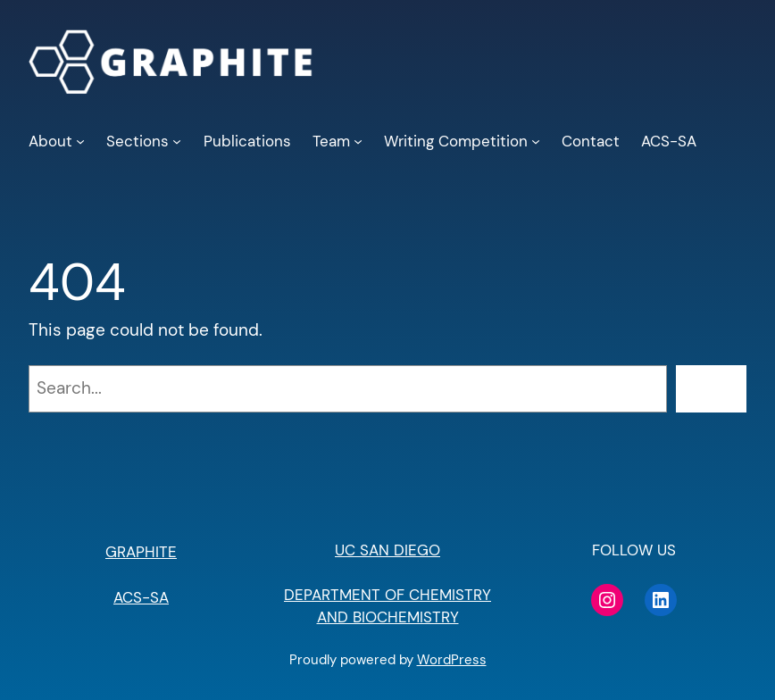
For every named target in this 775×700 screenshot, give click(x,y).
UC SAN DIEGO (387, 550)
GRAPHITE (141, 552)
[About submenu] (80, 141)
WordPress (452, 660)
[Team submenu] (358, 141)
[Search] (711, 389)
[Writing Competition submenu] (536, 141)
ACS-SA (141, 597)
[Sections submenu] (177, 141)
